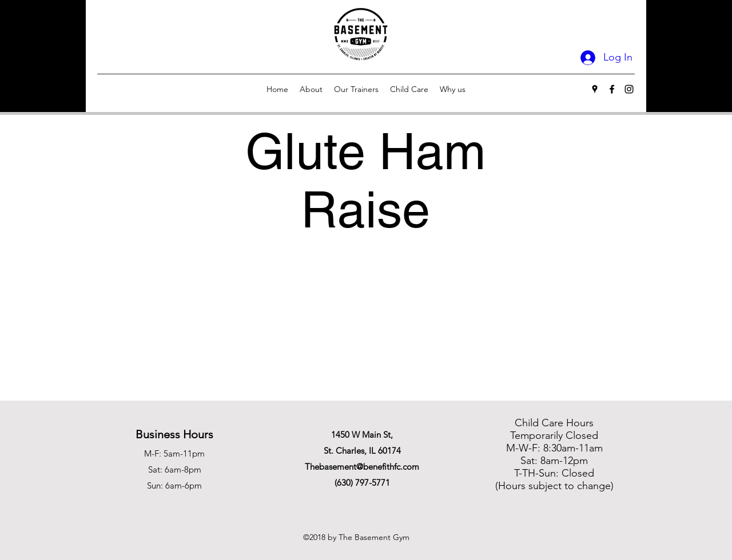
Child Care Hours (554, 423)
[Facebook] (612, 89)
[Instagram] (629, 89)
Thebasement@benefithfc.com (362, 467)
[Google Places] (595, 89)
